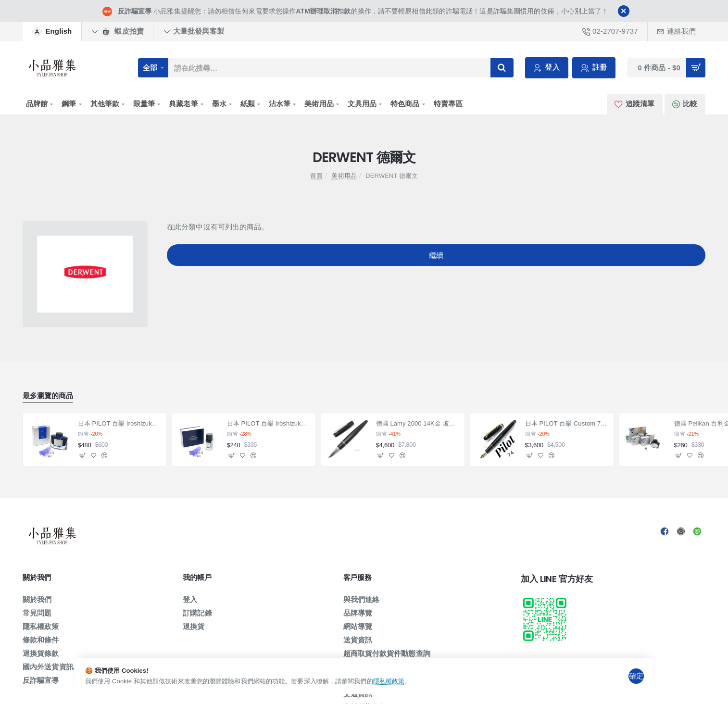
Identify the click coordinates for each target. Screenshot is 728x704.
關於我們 (37, 578)
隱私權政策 (412, 681)
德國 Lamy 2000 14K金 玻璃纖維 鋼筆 (418, 423)
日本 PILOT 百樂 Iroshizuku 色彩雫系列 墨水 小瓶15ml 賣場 (269, 423)
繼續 (436, 259)
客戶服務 (358, 578)
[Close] (624, 11)
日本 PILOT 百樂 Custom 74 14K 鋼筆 (567, 423)
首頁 (316, 176)
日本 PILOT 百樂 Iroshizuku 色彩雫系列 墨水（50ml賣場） (119, 423)
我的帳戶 (197, 578)
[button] (82, 456)
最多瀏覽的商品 (48, 396)
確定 (636, 675)
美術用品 (344, 176)
